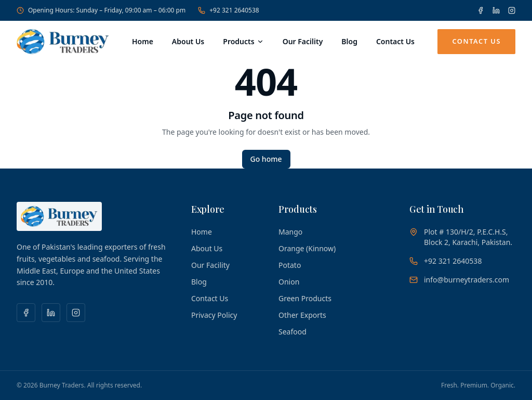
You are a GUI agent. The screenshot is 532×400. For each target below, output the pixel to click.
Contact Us (395, 41)
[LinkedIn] (496, 10)
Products (243, 41)
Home (143, 41)
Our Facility (303, 41)
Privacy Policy (214, 315)
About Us (188, 41)
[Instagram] (512, 10)
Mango (290, 232)
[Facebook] (481, 10)
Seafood (292, 332)
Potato (290, 265)
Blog (349, 41)
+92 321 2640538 (228, 10)
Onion (289, 282)
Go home (266, 159)
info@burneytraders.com (467, 280)
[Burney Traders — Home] (63, 42)
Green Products (305, 298)
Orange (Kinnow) (307, 248)
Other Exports (302, 315)
